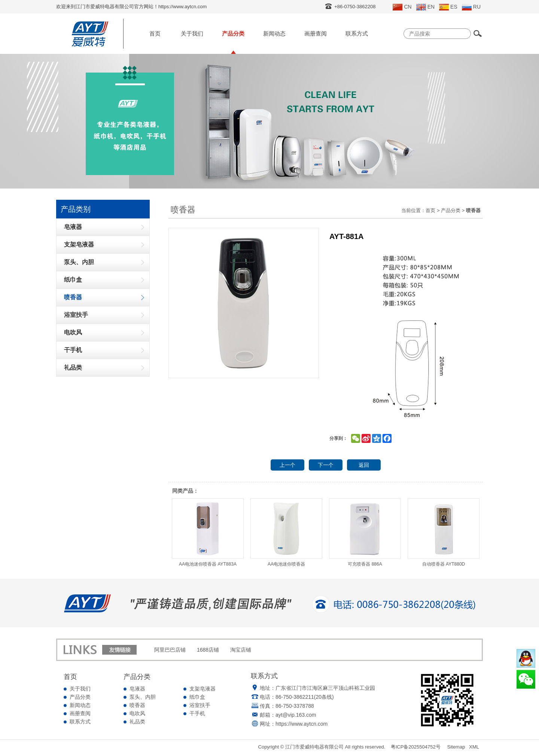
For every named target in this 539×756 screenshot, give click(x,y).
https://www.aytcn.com (302, 724)
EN (425, 7)
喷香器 (137, 705)
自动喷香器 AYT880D (444, 532)
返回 (364, 465)
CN (402, 7)
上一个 (287, 465)
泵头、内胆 (143, 697)
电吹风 (137, 713)
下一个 (326, 465)
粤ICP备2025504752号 (416, 747)
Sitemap (456, 747)
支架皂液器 (202, 689)
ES (448, 7)
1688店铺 (208, 650)
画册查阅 (316, 33)
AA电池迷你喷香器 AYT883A (208, 532)
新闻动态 (274, 33)
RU (471, 7)
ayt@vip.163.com (296, 715)
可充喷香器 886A (365, 532)
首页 (155, 33)
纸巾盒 (197, 697)
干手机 (197, 713)
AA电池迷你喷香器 (286, 532)
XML (474, 747)
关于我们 (192, 33)
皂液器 (137, 689)
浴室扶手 (200, 705)
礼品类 (137, 722)
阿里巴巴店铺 (170, 650)
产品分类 (233, 33)
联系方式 (357, 33)
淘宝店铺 (241, 650)
